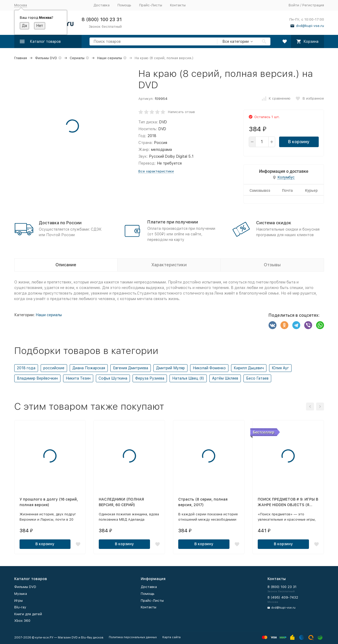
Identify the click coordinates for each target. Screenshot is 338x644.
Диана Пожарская (89, 368)
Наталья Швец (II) (188, 378)
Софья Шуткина (113, 378)
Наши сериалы (110, 58)
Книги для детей (28, 614)
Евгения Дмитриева (131, 368)
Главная (21, 58)
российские (54, 368)
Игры (18, 601)
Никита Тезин (78, 378)
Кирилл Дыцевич (249, 368)
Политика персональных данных (133, 637)
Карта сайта (172, 637)
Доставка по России (60, 223)
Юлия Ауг (280, 368)
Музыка (21, 594)
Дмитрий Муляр (170, 368)
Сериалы (77, 58)
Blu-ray (20, 607)
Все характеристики (156, 171)
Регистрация (313, 5)
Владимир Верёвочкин (37, 378)
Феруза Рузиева (150, 378)
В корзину (299, 142)
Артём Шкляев (225, 378)
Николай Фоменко (209, 368)
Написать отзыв (181, 112)
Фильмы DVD (46, 58)
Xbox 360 (22, 621)
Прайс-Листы (151, 5)
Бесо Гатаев (257, 378)
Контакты (178, 5)
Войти (294, 5)
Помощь (124, 5)
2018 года (26, 368)
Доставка (102, 5)
